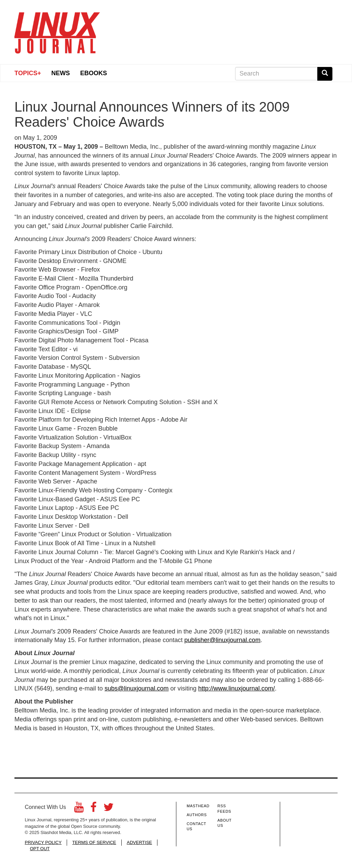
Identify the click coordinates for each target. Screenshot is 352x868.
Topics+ (28, 73)
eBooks (93, 73)
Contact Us (196, 826)
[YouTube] (79, 809)
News (60, 73)
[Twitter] (109, 809)
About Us (225, 823)
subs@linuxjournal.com (136, 688)
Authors (197, 815)
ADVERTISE (139, 842)
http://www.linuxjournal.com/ (237, 688)
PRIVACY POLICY (43, 842)
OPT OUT (40, 849)
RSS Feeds (224, 809)
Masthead (198, 806)
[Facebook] (93, 809)
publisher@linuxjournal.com (222, 640)
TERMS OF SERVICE (94, 842)
